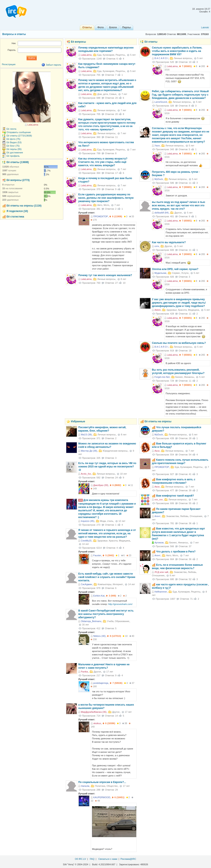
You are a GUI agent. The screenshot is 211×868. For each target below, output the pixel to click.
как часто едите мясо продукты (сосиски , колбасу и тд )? (180, 586)
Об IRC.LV (80, 859)
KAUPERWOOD (102, 797)
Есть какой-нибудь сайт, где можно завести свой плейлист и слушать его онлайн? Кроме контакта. (107, 577)
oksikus (97, 723)
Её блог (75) (13, 146)
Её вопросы (78, 42)
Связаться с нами (108, 859)
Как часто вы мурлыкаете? (169, 242)
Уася (157, 146)
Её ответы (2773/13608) (19, 136)
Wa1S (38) (86, 435)
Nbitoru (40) (99, 636)
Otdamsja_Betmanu (91, 621)
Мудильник (160, 273)
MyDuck (159, 179)
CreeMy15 (86, 541)
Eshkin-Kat (99, 596)
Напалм (85, 786)
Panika (84, 672)
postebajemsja (101, 683)
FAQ (92, 859)
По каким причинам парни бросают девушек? (176, 511)
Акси (157, 451)
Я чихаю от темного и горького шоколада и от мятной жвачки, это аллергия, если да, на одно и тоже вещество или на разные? (107, 533)
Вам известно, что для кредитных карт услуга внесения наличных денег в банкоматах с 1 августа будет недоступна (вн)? (178, 534)
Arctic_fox (86, 474)
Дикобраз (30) (101, 485)
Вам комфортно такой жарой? (175, 496)
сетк (157, 246)
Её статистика (15, 217)
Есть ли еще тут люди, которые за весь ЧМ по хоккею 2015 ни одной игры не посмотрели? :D (107, 467)
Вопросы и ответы (14, 34)
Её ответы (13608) (18, 162)
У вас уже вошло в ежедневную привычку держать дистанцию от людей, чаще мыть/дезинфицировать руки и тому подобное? (179, 303)
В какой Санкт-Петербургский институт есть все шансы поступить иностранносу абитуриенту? (106, 614)
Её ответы (151, 42)
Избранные (78, 421)
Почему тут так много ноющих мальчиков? (105, 275)
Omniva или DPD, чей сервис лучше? (175, 269)
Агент (157, 516)
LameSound (161, 102)
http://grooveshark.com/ (120, 604)
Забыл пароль (53, 65)
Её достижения (15, 153)
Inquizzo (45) (88, 521)
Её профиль (13, 156)
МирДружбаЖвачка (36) (94, 712)
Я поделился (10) (17, 211)
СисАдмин (86, 584)
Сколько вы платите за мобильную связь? (179, 343)
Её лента (11, 129)
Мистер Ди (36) (89, 451)
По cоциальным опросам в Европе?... (102, 782)
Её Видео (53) (14, 142)
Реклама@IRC (128, 859)
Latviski (205, 27)
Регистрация (9, 64)
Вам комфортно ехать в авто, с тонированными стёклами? (174, 481)
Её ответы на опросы (158, 421)
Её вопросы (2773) (18, 180)
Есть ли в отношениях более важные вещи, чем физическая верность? (177, 567)
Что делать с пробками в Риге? (176, 552)
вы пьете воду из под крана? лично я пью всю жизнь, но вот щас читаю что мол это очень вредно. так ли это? (179, 205)
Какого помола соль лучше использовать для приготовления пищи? (180, 462)
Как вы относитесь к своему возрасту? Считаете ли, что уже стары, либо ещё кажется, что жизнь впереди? (103, 162)
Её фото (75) (13, 139)
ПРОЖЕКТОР (101, 216)
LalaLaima (172, 66)
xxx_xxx (159, 499)
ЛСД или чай (161, 572)
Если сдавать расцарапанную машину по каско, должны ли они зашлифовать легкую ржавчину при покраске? (106, 198)
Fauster (97, 555)
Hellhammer (161, 592)
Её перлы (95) (14, 149)
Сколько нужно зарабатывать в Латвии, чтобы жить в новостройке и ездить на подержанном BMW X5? (177, 51)
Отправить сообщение (19, 132)
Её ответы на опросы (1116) (24, 206)
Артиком (159, 543)
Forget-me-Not (162, 377)
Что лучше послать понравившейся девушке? (177, 429)
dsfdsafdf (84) (162, 213)
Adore (158, 310)
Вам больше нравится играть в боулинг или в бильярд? (179, 445)
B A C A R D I (161, 58)
